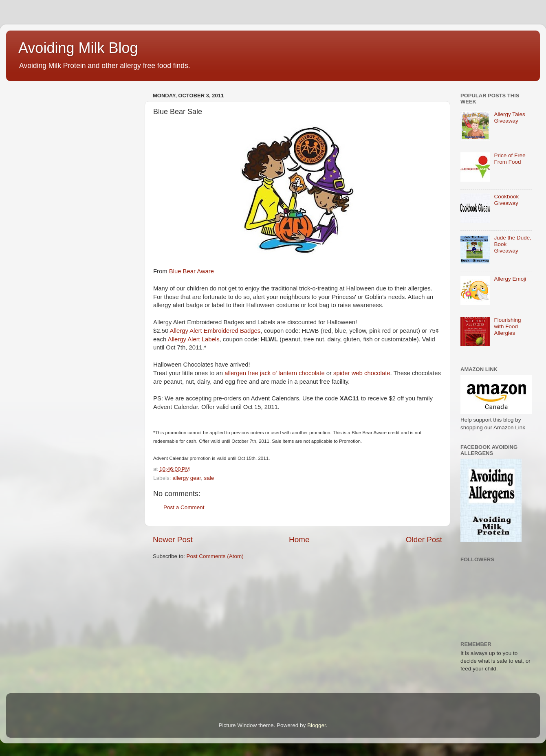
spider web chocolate (362, 373)
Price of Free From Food (510, 159)
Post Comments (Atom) (215, 556)
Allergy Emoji (510, 279)
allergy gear (187, 478)
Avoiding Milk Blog (78, 48)
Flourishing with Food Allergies (507, 326)
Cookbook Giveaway (506, 200)
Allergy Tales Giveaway (509, 118)
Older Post (424, 540)
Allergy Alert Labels (194, 339)
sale (209, 478)
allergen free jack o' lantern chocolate (274, 373)
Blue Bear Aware (192, 271)
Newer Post (173, 540)
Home (299, 540)
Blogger (317, 725)
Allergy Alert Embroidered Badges (215, 331)
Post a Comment (184, 507)
